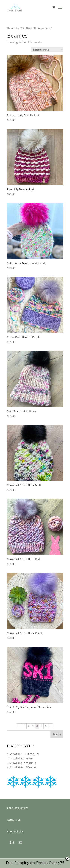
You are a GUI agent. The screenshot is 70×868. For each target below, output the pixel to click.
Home (11, 28)
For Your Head (24, 28)
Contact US (14, 820)
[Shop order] (47, 50)
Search (57, 734)
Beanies (38, 28)
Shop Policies (15, 831)
